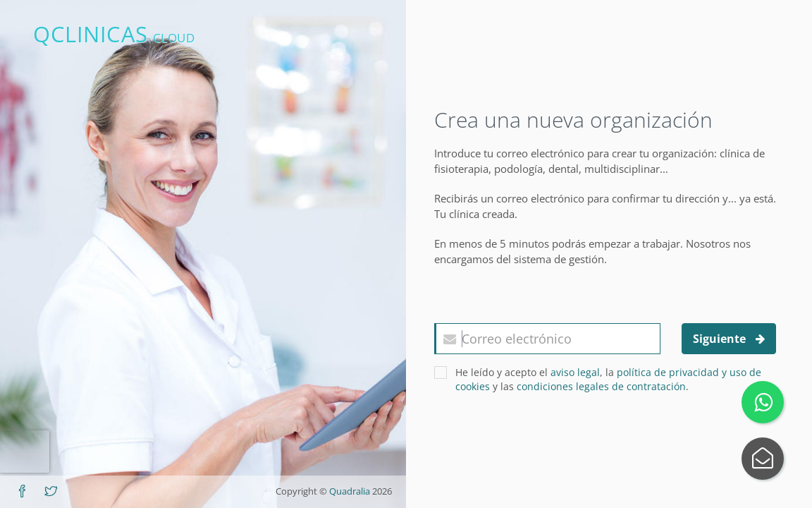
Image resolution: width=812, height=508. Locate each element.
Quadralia (350, 491)
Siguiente (729, 339)
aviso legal (575, 372)
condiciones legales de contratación (601, 386)
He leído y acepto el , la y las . (598, 379)
